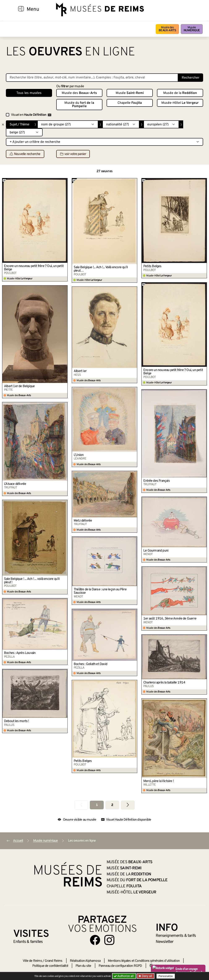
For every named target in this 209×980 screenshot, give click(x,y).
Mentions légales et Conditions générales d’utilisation (144, 961)
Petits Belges (152, 266)
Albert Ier (80, 371)
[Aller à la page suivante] (128, 805)
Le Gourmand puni (156, 551)
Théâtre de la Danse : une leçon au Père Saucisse (100, 591)
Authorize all (124, 976)
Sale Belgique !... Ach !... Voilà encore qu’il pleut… (101, 269)
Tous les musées (29, 93)
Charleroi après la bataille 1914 (164, 683)
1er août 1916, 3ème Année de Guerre (170, 619)
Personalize (166, 976)
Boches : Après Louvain (20, 653)
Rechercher (191, 78)
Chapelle (130, 103)
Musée (192, 29)
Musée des (167, 29)
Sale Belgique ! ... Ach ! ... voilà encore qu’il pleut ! (32, 581)
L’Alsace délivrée (15, 484)
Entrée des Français (157, 481)
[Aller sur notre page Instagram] (109, 940)
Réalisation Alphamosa (85, 961)
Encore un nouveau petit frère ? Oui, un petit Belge (34, 268)
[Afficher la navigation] (21, 9)
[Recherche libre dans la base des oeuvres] (92, 78)
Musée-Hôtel (180, 103)
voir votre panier (73, 154)
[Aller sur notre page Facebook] (95, 940)
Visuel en (31, 115)
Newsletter (165, 942)
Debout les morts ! (16, 721)
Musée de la (180, 93)
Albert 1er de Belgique (19, 386)
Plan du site (83, 966)
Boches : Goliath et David (90, 664)
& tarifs (176, 936)
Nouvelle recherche (25, 154)
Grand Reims (54, 961)
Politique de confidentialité (50, 966)
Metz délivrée (83, 521)
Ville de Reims (32, 961)
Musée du (79, 105)
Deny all (147, 976)
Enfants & (28, 942)
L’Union (79, 455)
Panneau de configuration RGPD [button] (120, 966)
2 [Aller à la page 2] (112, 805)
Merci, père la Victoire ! (158, 781)
